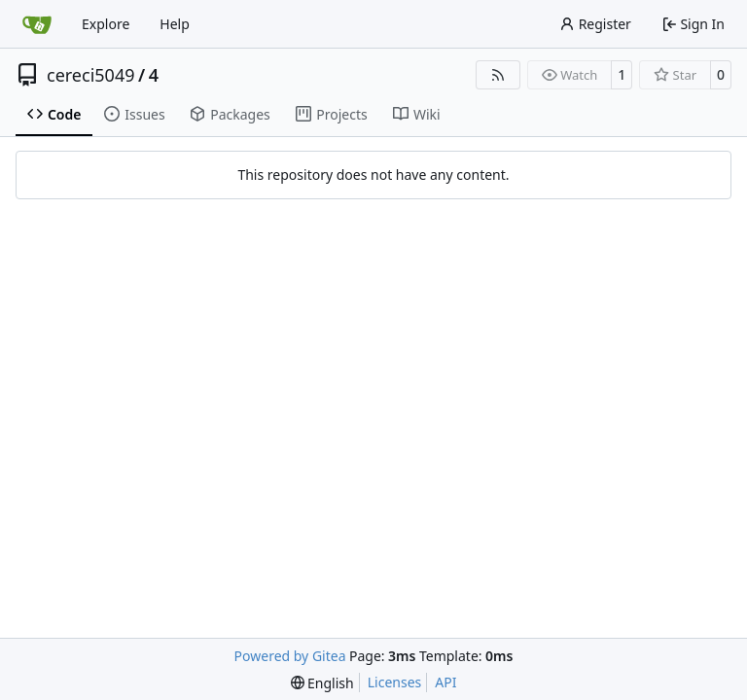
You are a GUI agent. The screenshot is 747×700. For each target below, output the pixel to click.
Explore (106, 24)
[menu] (322, 683)
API (445, 682)
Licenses (395, 682)
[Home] (37, 24)
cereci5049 (91, 75)
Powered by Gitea (290, 656)
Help (175, 24)
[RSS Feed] (498, 75)
